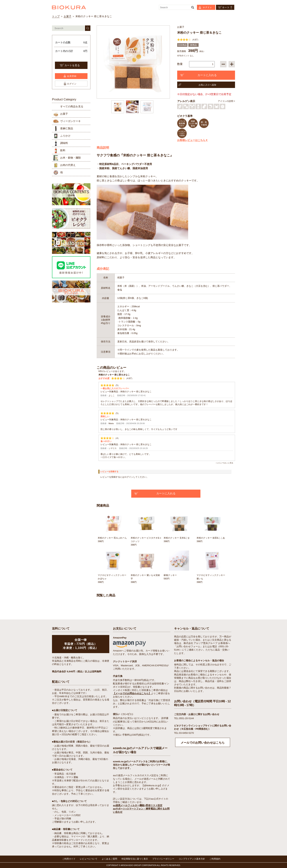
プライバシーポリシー (163, 859)
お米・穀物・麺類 (70, 158)
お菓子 (68, 16)
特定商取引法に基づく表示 (135, 859)
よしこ (112, 395)
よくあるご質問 (109, 859)
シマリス (113, 448)
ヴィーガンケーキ (70, 121)
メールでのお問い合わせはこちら (203, 743)
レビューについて (89, 859)
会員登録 (72, 76)
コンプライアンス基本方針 (192, 859)
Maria (111, 423)
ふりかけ (65, 136)
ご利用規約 (215, 859)
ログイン (72, 84)
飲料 (63, 150)
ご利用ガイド (69, 859)
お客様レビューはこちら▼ (193, 140)
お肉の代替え (68, 165)
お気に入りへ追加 (207, 85)
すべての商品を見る (72, 106)
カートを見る (72, 65)
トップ (56, 16)
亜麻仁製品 (67, 128)
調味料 (64, 143)
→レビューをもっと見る (224, 463)
